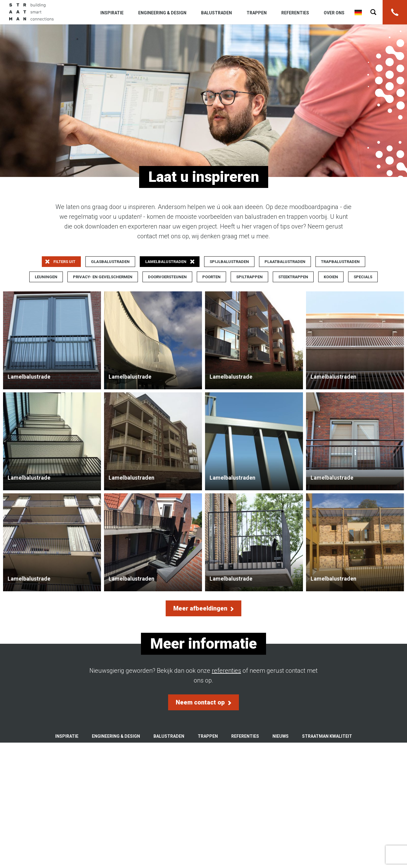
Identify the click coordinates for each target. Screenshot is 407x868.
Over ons (334, 13)
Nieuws (281, 736)
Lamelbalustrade (52, 340)
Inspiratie (112, 13)
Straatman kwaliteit (327, 736)
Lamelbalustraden (355, 340)
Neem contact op (203, 702)
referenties (226, 671)
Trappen (257, 13)
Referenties (295, 13)
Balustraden (216, 13)
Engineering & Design (162, 13)
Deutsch (358, 13)
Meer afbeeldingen (203, 608)
